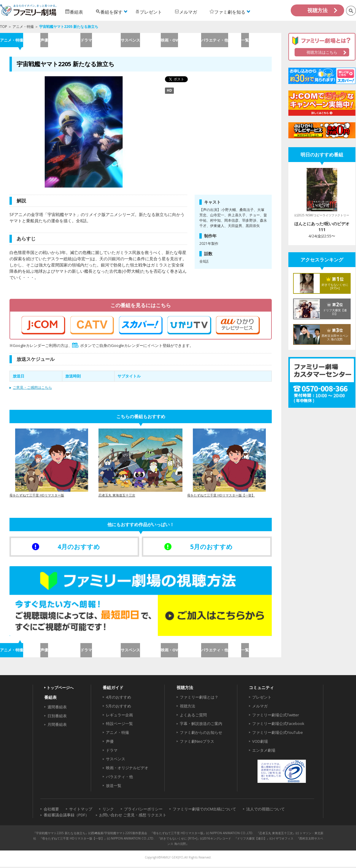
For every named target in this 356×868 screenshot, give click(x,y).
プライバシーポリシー (143, 810)
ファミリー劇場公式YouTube (278, 734)
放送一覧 (114, 786)
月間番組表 (57, 726)
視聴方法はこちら (322, 52)
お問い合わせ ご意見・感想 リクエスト (133, 816)
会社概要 (51, 810)
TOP (4, 27)
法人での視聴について (266, 810)
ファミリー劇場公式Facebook (278, 725)
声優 (60, 40)
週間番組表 (57, 708)
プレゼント (262, 698)
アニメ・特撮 (23, 27)
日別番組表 (57, 717)
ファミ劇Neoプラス (197, 742)
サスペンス (140, 40)
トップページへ (60, 688)
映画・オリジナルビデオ (127, 769)
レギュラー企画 (119, 716)
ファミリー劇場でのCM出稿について (204, 810)
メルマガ (260, 707)
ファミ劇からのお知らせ (201, 734)
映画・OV (181, 40)
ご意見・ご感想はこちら (32, 388)
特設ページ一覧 (119, 725)
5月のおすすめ (119, 707)
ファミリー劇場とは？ (199, 698)
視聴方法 (317, 10)
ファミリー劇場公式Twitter (276, 716)
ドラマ (100, 40)
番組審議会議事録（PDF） (66, 816)
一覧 (261, 40)
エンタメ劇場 (264, 751)
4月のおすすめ (119, 698)
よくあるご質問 (193, 716)
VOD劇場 (260, 742)
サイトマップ (81, 810)
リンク (108, 810)
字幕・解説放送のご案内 (201, 725)
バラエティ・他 (221, 40)
